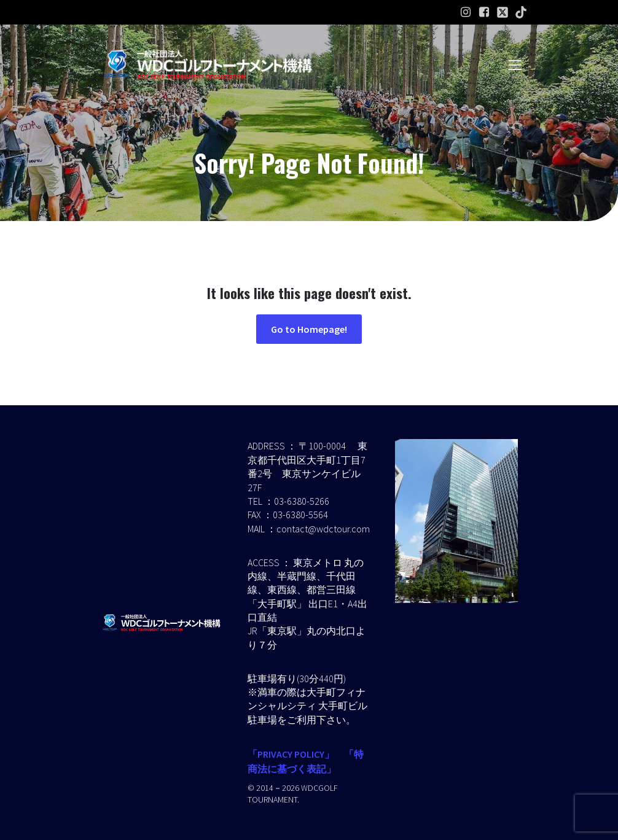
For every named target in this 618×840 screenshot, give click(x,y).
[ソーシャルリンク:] (503, 12)
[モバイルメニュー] (515, 64)
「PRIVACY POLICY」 (291, 754)
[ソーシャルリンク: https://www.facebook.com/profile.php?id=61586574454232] (484, 12)
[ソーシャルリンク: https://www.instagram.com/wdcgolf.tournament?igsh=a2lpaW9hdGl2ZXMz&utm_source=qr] (466, 12)
